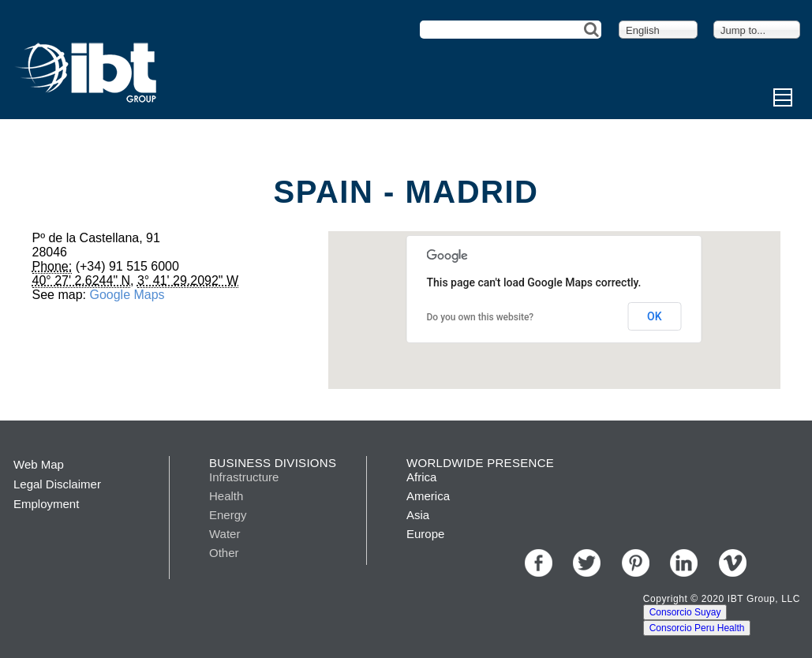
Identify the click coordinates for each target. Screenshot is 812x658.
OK (655, 316)
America (428, 496)
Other (224, 553)
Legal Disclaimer (57, 484)
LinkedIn (684, 563)
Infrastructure (244, 477)
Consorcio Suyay (685, 612)
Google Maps (127, 295)
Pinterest (636, 563)
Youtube (781, 563)
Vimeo (733, 563)
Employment (46, 504)
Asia (418, 515)
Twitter (587, 563)
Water (225, 534)
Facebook (539, 563)
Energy (228, 515)
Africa (421, 477)
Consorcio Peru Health (697, 628)
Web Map (39, 464)
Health (226, 496)
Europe (425, 534)
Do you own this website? (481, 317)
